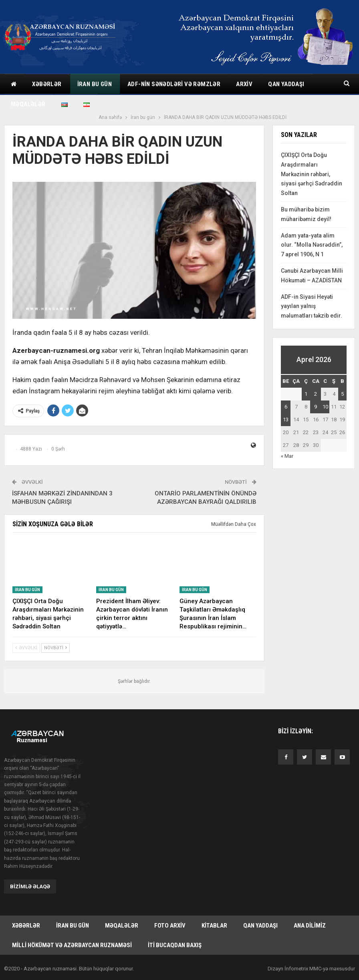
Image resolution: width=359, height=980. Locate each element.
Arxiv (244, 84)
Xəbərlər (47, 84)
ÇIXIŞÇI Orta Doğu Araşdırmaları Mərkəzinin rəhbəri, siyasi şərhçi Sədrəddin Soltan (312, 174)
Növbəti (55, 648)
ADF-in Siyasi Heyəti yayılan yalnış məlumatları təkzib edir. (312, 306)
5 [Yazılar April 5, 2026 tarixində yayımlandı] (342, 394)
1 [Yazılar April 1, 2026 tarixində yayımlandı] (306, 394)
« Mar (287, 456)
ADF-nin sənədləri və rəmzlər (174, 84)
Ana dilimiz (310, 926)
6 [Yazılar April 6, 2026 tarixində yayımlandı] (286, 407)
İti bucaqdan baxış (175, 946)
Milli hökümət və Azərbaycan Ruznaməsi (72, 946)
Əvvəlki (26, 648)
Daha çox (282, 84)
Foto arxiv (170, 926)
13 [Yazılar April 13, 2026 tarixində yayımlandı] (286, 420)
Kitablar (214, 926)
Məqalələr (122, 926)
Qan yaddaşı (260, 926)
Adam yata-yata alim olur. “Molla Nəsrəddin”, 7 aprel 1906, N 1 (312, 245)
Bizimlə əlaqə (30, 886)
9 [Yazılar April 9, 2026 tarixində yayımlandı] (316, 407)
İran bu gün (95, 84)
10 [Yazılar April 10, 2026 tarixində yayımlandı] (325, 407)
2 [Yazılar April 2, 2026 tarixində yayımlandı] (316, 394)
